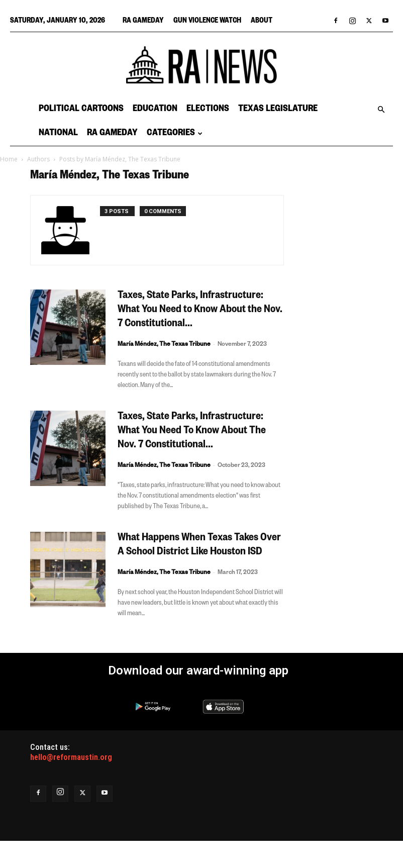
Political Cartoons (81, 110)
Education (155, 110)
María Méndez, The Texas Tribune (164, 345)
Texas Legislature (278, 110)
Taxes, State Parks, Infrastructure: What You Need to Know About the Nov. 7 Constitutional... (200, 311)
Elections (208, 110)
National (58, 134)
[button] (381, 110)
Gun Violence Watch (207, 22)
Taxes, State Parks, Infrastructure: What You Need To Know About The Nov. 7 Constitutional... (192, 432)
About (262, 22)
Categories (175, 134)
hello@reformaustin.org (71, 757)
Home (9, 159)
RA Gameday (143, 22)
